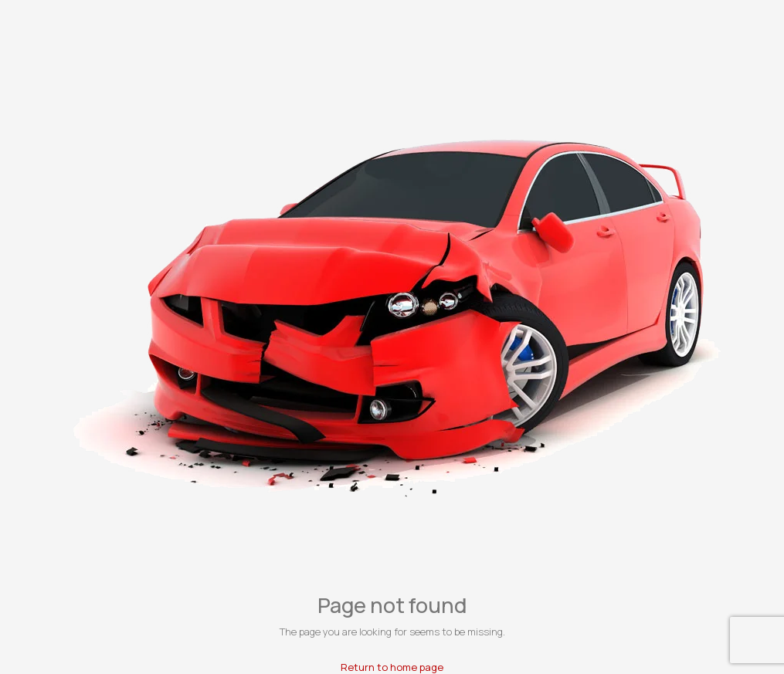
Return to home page (392, 667)
